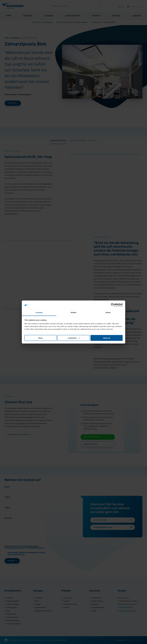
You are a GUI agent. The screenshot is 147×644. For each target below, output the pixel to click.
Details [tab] (73, 312)
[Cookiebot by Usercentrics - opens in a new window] (113, 305)
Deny (40, 338)
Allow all (107, 338)
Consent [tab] (39, 312)
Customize (74, 338)
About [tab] (108, 312)
